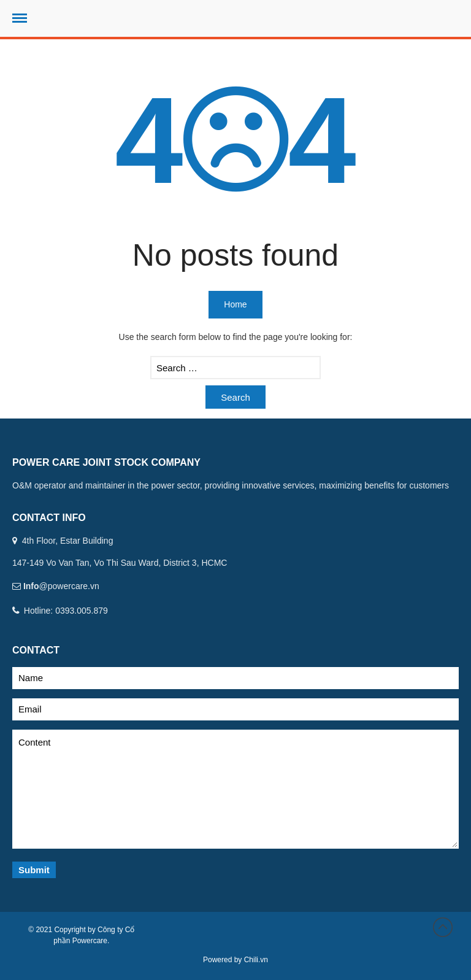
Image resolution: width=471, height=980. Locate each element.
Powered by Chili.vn (235, 960)
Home (235, 304)
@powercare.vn (69, 586)
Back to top (443, 927)
